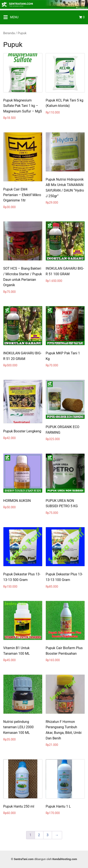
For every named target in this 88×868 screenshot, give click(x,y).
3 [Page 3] (48, 835)
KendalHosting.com (65, 859)
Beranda (9, 33)
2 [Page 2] (39, 835)
